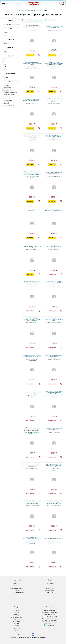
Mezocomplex (8, 88)
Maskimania (7, 98)
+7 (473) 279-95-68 (50, 613)
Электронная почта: (50, 623)
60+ (4, 64)
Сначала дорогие (28, 22)
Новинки (17, 586)
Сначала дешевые (40, 22)
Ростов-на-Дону (17, 637)
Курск (16, 613)
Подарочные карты (17, 593)
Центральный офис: (49, 610)
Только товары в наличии (10, 24)
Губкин (17, 626)
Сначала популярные (37, 20)
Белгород (17, 611)
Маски (6, 52)
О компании (50, 590)
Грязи (16, 624)
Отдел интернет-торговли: (50, 619)
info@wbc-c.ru (50, 625)
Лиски (16, 630)
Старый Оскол (17, 617)
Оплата (49, 586)
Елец (17, 633)
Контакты (50, 593)
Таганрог (16, 635)
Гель (5, 35)
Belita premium (8, 101)
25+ (4, 62)
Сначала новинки (50, 20)
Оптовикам (49, 584)
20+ (4, 69)
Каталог (17, 584)
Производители (17, 588)
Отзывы (16, 590)
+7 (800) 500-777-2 (50, 621)
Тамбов (16, 619)
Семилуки (16, 628)
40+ (4, 66)
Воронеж (16, 622)
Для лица (6, 43)
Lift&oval (6, 103)
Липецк (17, 615)
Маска (6, 33)
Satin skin (6, 86)
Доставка (50, 588)
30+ (4, 60)
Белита (5, 77)
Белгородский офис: (50, 615)
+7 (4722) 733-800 (49, 617)
